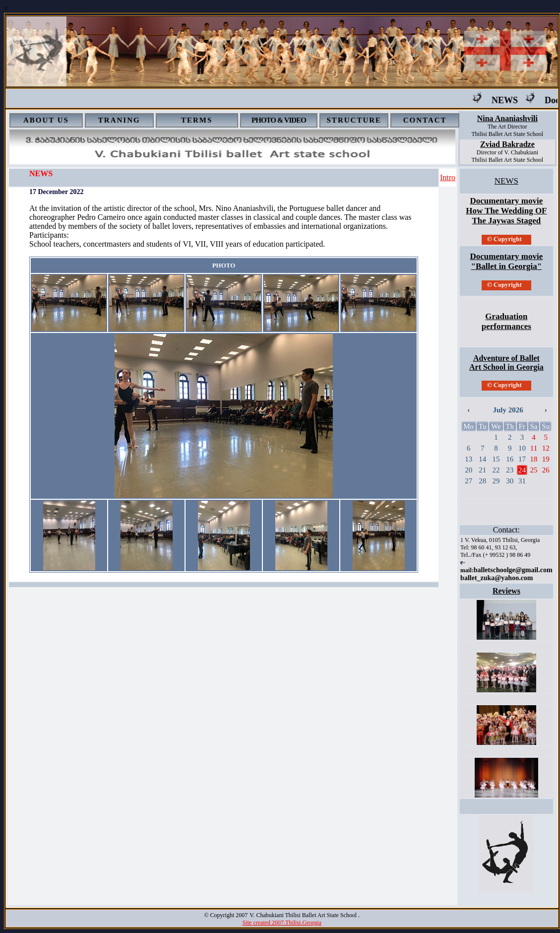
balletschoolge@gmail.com (513, 570)
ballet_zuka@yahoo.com (497, 578)
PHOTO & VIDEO (279, 120)
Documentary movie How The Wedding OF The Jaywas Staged (506, 211)
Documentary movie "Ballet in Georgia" (506, 261)
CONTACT (425, 120)
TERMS (197, 120)
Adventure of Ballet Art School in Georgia (506, 363)
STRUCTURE (354, 120)
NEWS (513, 100)
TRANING (119, 120)
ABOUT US (46, 120)
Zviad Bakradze (507, 144)
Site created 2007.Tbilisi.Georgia (282, 923)
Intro (448, 177)
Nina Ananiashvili (507, 118)
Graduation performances (506, 321)
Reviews (506, 591)
